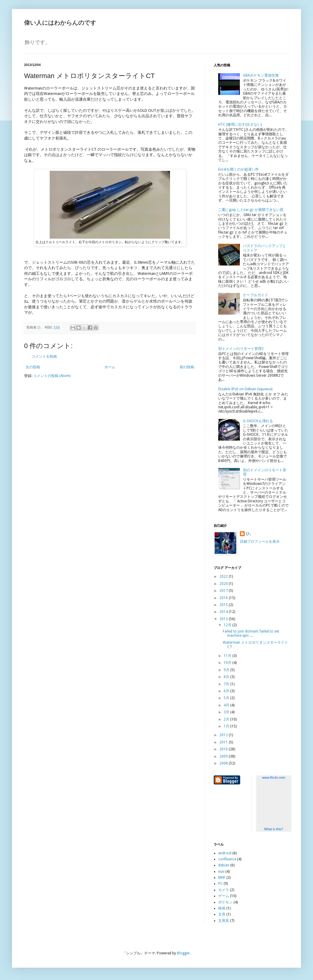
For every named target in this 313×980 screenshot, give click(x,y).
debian (224, 865)
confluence (227, 859)
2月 (227, 719)
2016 (224, 598)
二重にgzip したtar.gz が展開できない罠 (251, 210)
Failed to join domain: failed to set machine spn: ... (251, 633)
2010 (224, 749)
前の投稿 (187, 367)
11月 (228, 656)
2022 (224, 576)
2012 (224, 735)
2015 (224, 605)
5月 (227, 698)
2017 (224, 591)
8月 (227, 677)
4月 (227, 705)
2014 (224, 612)
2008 (224, 763)
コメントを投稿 (44, 357)
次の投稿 (33, 367)
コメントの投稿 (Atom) (52, 376)
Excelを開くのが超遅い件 (239, 169)
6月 (227, 691)
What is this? (274, 829)
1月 (227, 726)
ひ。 (249, 534)
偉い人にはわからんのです (60, 23)
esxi (221, 872)
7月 (227, 684)
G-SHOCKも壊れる (258, 421)
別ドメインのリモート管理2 (241, 349)
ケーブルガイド (256, 295)
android (225, 853)
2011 (224, 742)
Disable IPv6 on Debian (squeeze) (245, 389)
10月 (228, 663)
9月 (227, 670)
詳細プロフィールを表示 (260, 542)
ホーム (110, 367)
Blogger (183, 953)
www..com (274, 777)
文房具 (224, 921)
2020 (224, 584)
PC (220, 884)
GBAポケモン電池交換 (261, 75)
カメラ (224, 890)
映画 (222, 908)
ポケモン (225, 902)
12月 (228, 625)
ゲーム (224, 896)
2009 (224, 756)
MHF (222, 878)
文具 (222, 914)
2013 (224, 619)
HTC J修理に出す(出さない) (240, 124)
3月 (227, 712)
